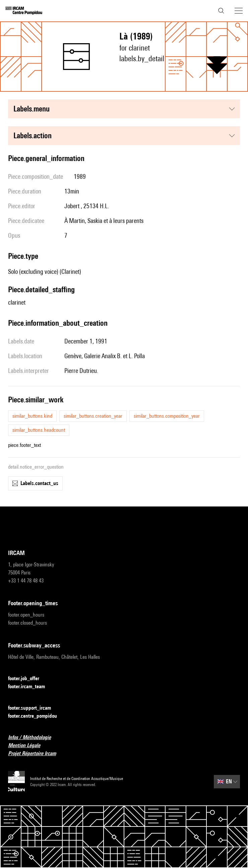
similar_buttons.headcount (39, 430)
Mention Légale (28, 746)
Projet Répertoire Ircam (36, 754)
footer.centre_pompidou (37, 716)
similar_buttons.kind (32, 416)
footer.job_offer (28, 679)
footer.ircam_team (30, 687)
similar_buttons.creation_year (93, 416)
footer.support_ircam (34, 708)
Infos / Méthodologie (34, 738)
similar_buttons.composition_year (167, 416)
